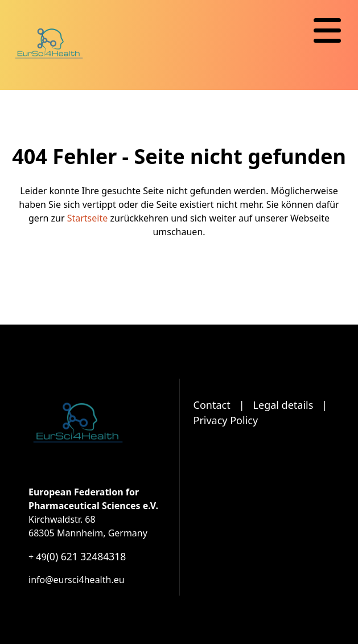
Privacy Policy (226, 420)
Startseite (88, 218)
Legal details (283, 405)
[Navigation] (327, 31)
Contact (212, 405)
